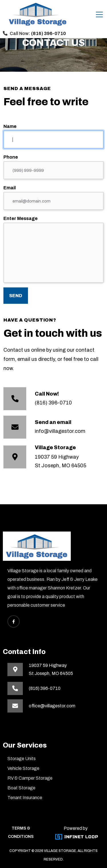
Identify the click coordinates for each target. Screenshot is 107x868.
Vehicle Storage (23, 768)
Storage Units (22, 759)
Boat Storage (21, 788)
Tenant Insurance (25, 798)
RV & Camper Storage (30, 778)
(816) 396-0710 (49, 33)
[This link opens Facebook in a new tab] (14, 621)
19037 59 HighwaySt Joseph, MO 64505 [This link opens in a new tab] (51, 669)
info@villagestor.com (60, 431)
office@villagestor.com (52, 706)
